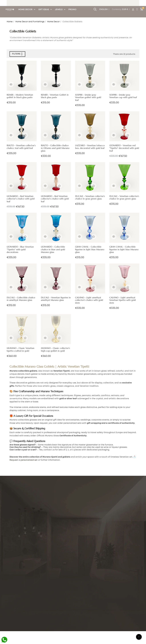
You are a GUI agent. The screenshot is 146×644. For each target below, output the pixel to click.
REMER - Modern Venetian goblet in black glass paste (20, 96)
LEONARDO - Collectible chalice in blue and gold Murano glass (53, 250)
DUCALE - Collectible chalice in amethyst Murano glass (21, 299)
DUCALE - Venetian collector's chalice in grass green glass (90, 198)
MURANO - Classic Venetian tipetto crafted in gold (21, 350)
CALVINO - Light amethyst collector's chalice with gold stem (89, 300)
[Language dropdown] (104, 10)
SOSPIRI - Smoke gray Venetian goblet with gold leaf (88, 98)
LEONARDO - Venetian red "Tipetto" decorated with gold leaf (124, 148)
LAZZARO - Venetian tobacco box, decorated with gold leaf (90, 147)
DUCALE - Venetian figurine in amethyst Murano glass (56, 299)
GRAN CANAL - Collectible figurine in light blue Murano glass (90, 250)
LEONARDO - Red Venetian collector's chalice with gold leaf (21, 199)
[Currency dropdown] (126, 10)
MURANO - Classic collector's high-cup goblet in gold (55, 350)
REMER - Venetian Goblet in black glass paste (55, 96)
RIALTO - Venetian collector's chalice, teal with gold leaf (21, 147)
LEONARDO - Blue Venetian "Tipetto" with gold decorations (20, 250)
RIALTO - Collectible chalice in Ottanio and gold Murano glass (55, 148)
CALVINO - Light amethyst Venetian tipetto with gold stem (123, 300)
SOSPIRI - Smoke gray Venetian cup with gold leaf (123, 96)
